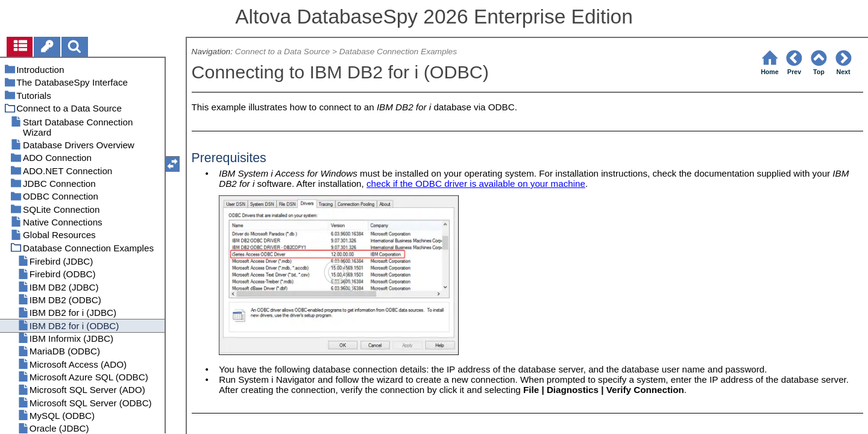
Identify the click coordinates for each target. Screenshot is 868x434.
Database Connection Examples (398, 52)
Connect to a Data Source (282, 52)
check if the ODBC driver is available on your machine (476, 184)
